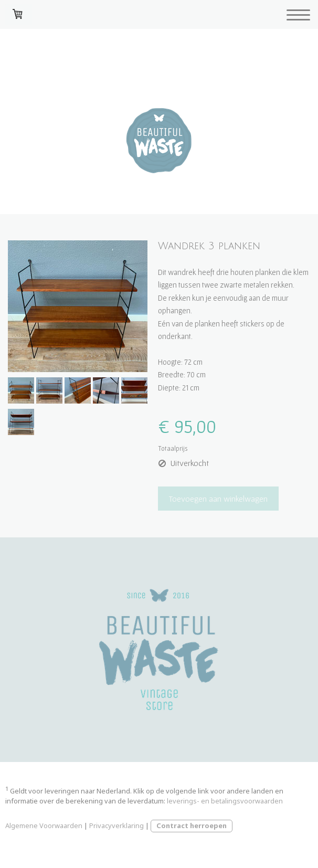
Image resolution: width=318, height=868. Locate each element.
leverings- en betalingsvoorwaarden (225, 801)
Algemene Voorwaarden (44, 825)
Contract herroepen (192, 825)
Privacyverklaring (116, 825)
